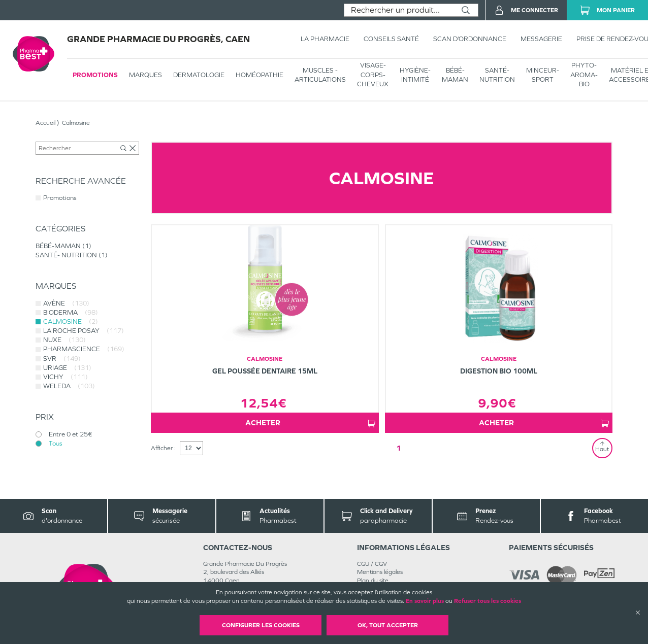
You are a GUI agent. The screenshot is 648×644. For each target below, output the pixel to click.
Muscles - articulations (320, 75)
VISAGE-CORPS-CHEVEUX (373, 74)
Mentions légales (380, 572)
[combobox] (399, 10)
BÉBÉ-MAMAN (455, 75)
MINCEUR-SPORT (543, 75)
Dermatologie (199, 75)
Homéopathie (260, 75)
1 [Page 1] (399, 448)
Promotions (95, 75)
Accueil (45, 123)
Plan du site (373, 581)
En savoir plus (425, 601)
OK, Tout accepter (388, 625)
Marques (145, 75)
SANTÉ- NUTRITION (497, 75)
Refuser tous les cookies (488, 601)
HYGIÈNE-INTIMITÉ (415, 75)
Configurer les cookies (261, 625)
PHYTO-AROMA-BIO (584, 74)
